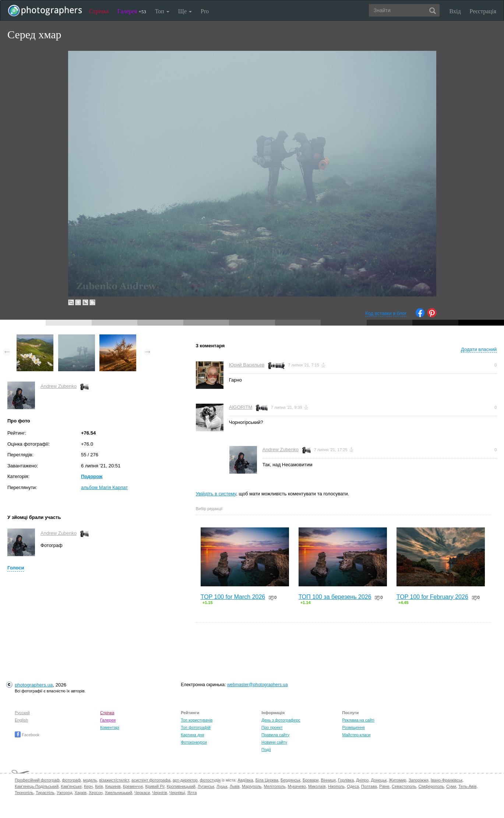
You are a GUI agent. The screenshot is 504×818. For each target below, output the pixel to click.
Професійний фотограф (37, 780)
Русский (22, 713)
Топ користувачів (197, 720)
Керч (88, 786)
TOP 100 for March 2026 (233, 597)
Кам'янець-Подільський (37, 786)
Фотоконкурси (194, 742)
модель (90, 780)
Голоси (16, 568)
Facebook (27, 735)
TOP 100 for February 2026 (432, 597)
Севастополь (404, 786)
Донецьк (379, 780)
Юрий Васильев (247, 365)
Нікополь (336, 786)
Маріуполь (252, 786)
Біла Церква (267, 780)
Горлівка (346, 780)
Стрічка (99, 11)
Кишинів (113, 786)
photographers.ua (34, 685)
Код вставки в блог (386, 313)
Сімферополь (431, 786)
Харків (80, 793)
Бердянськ (290, 780)
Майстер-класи (356, 735)
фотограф (71, 780)
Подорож (92, 476)
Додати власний (479, 349)
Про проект (272, 727)
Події (266, 749)
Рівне (384, 786)
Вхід (455, 11)
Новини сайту (274, 742)
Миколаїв (317, 786)
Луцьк (222, 786)
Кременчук (133, 786)
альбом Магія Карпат (104, 487)
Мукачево (297, 786)
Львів (235, 786)
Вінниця (328, 780)
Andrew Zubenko (59, 386)
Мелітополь (274, 786)
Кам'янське (71, 786)
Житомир (397, 780)
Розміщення (353, 727)
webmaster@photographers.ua (258, 685)
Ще (185, 11)
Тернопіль (24, 793)
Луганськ (206, 786)
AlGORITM (241, 407)
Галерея (132, 11)
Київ (99, 786)
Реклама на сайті (358, 720)
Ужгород (64, 793)
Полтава (369, 786)
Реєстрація (483, 11)
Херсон (96, 793)
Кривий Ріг (155, 786)
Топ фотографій (196, 727)
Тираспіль (45, 793)
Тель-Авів (467, 786)
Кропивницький (181, 786)
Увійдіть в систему (216, 494)
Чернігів (160, 793)
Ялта (192, 793)
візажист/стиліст (114, 780)
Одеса (353, 786)
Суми (451, 786)
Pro (205, 11)
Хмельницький (119, 793)
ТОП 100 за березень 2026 (335, 597)
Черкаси (142, 793)
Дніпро (362, 780)
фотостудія (210, 780)
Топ (162, 11)
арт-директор (185, 780)
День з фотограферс (281, 720)
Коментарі (110, 727)
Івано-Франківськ (447, 780)
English (21, 720)
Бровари (311, 780)
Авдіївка (246, 780)
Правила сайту (275, 735)
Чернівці (177, 793)
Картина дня (192, 735)
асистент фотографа (151, 780)
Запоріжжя (419, 780)
